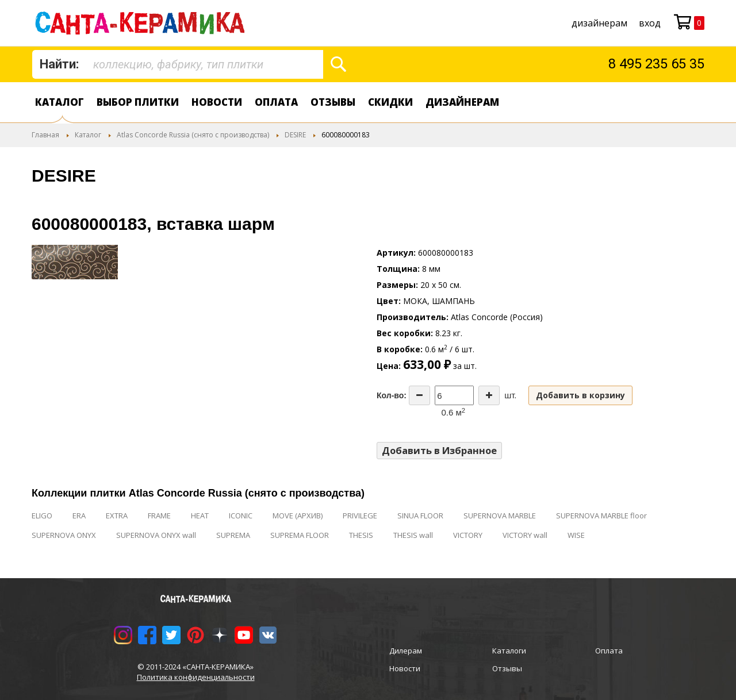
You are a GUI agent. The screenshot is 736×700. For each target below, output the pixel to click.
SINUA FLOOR (420, 516)
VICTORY (468, 535)
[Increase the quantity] (489, 395)
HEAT (200, 516)
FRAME (159, 516)
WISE (576, 535)
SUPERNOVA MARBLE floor (601, 516)
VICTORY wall (525, 535)
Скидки (390, 102)
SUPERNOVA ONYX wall (156, 535)
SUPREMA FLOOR (300, 535)
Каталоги (509, 651)
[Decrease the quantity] (419, 395)
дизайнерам (599, 23)
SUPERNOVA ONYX (64, 535)
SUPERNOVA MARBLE (500, 516)
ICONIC (241, 516)
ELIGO (42, 516)
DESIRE (295, 135)
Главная (45, 135)
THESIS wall (413, 535)
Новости (217, 102)
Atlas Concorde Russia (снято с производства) (193, 135)
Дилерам (406, 651)
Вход (650, 23)
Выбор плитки (138, 102)
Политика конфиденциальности (196, 677)
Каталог (60, 102)
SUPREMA (233, 535)
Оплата (276, 102)
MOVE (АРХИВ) (298, 516)
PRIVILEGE (360, 516)
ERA (79, 516)
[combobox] (178, 64)
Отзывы (333, 102)
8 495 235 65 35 (656, 64)
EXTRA (117, 516)
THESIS (361, 535)
